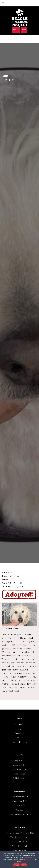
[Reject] (36, 859)
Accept (16, 865)
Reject (24, 865)
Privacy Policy (30, 860)
